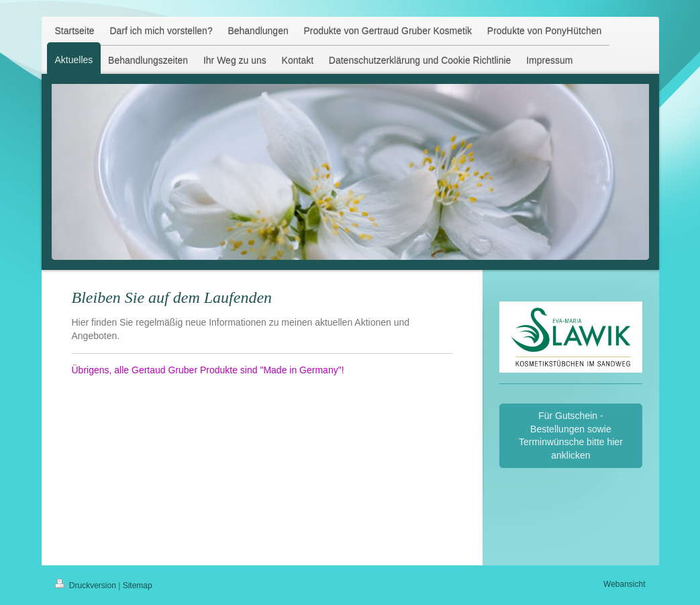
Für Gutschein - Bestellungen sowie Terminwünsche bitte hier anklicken (571, 435)
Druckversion (87, 586)
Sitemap (138, 586)
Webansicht (624, 584)
